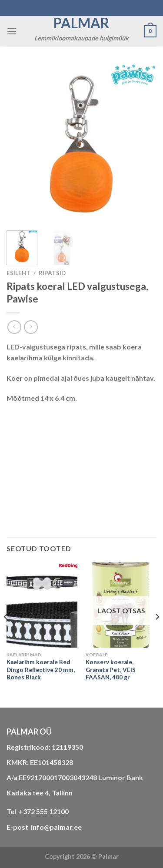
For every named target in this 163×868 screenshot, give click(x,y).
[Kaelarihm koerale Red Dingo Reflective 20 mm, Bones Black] (42, 605)
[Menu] (12, 31)
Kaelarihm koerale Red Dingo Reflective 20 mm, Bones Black (41, 670)
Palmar (81, 23)
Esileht (18, 273)
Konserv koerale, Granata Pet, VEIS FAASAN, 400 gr (111, 670)
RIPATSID (52, 273)
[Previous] (6, 634)
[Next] (157, 634)
